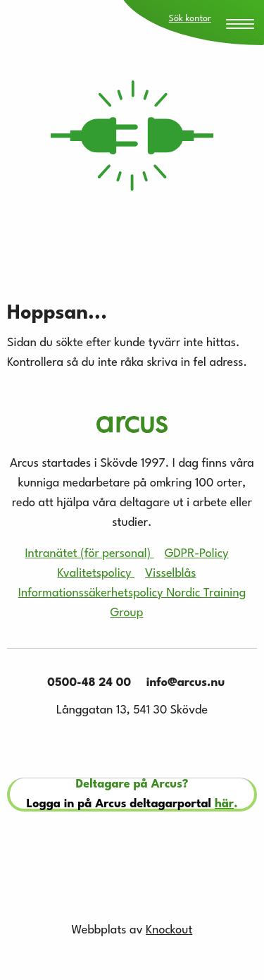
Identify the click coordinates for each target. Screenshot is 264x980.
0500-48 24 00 (85, 683)
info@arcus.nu (181, 683)
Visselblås (170, 574)
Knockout (169, 930)
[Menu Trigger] (240, 25)
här (224, 804)
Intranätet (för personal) (89, 554)
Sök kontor (190, 19)
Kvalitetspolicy (96, 574)
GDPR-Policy (197, 554)
